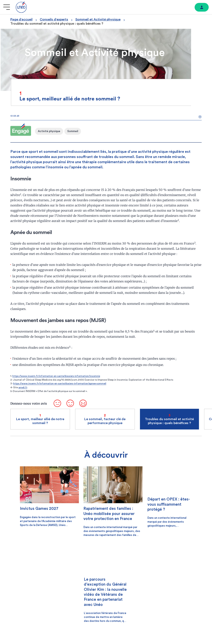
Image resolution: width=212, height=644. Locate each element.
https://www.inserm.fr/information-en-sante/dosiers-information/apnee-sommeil (60, 387)
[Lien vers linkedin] (197, 599)
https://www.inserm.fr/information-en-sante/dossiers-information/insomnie (56, 380)
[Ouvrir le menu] (7, 7)
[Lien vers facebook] (165, 599)
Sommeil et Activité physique (98, 19)
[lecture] (136, 578)
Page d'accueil (21, 19)
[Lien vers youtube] (186, 599)
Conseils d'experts (54, 19)
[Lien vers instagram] (176, 599)
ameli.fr (23, 391)
